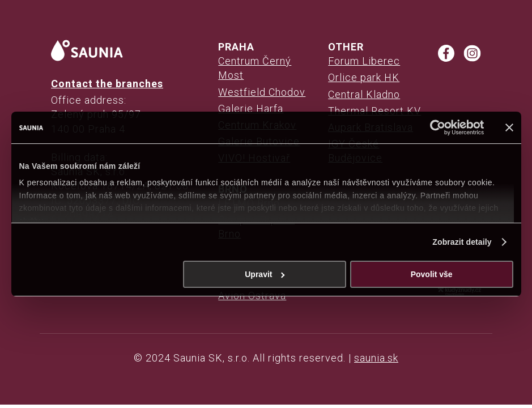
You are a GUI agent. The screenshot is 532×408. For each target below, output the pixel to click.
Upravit (265, 274)
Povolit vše (432, 274)
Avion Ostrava (252, 296)
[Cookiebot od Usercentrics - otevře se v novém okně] (435, 127)
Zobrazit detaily (462, 242)
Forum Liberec (364, 61)
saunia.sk (376, 358)
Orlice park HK (364, 77)
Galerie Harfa (251, 109)
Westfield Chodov (262, 92)
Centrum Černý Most (255, 68)
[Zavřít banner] (509, 127)
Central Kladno (364, 94)
